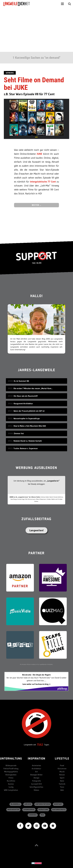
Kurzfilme (11, 781)
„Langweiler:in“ (53, 481)
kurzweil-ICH (36, 784)
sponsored (29, 810)
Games (11, 784)
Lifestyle (62, 759)
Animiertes (36, 765)
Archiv (28, 804)
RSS (43, 815)
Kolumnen (62, 769)
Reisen (62, 775)
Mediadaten (13, 810)
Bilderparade (11, 765)
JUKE (39, 154)
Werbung (10, 73)
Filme (11, 778)
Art (36, 772)
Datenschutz (59, 810)
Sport (62, 778)
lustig (11, 787)
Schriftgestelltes (36, 787)
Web (62, 790)
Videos (36, 790)
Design (36, 778)
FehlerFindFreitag (11, 769)
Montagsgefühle (11, 772)
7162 (40, 745)
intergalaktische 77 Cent (43, 182)
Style (62, 781)
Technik (62, 784)
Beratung (43, 810)
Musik (62, 772)
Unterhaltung (11, 759)
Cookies (33, 815)
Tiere (62, 787)
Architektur (36, 769)
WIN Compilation (11, 790)
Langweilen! (36, 530)
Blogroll (16, 804)
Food (62, 765)
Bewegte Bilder (36, 775)
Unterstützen (43, 804)
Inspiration (36, 759)
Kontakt (58, 804)
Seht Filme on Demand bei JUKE (34, 84)
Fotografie (36, 781)
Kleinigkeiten (11, 775)
